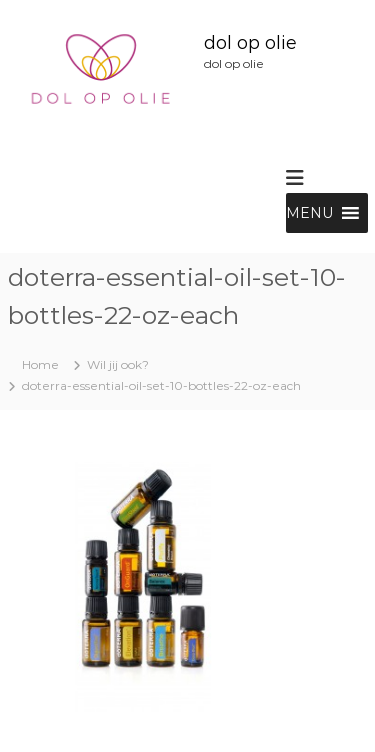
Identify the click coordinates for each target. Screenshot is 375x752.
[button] (309, 213)
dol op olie (250, 43)
